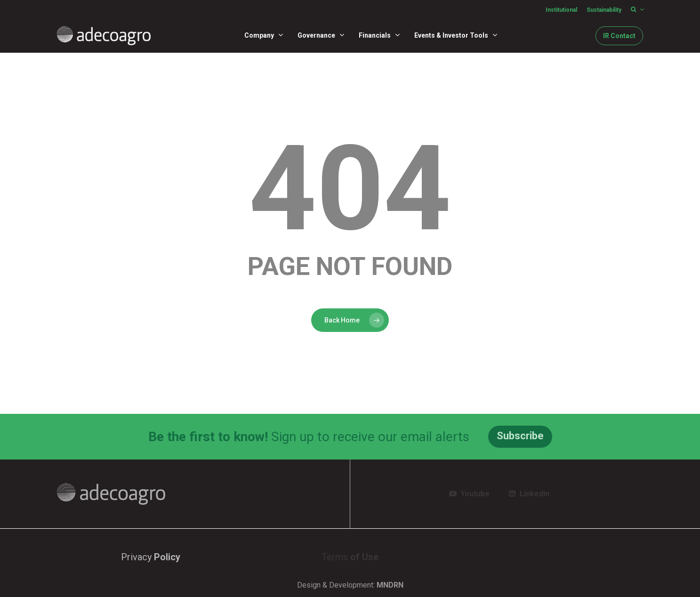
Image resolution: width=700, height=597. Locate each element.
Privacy (151, 557)
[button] (520, 437)
